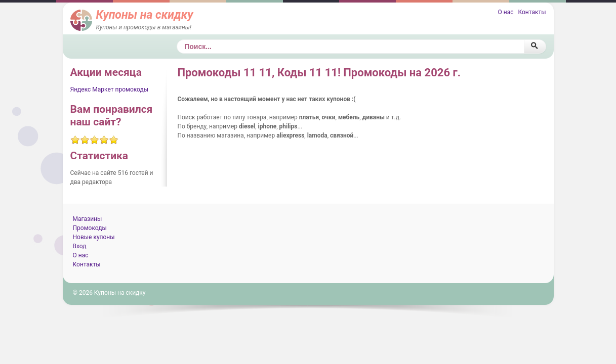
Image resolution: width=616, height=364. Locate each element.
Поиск (177, 40)
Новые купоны (94, 237)
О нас (505, 12)
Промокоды (90, 228)
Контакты (532, 12)
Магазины (88, 219)
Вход (80, 246)
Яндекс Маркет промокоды (110, 89)
